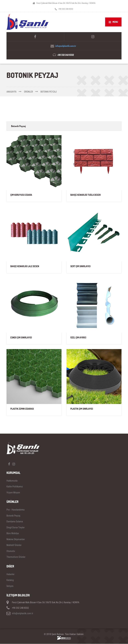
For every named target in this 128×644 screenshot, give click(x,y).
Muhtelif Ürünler (14, 545)
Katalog (10, 580)
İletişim (10, 586)
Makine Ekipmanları (16, 539)
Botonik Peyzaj (18, 126)
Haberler (10, 574)
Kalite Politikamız (15, 487)
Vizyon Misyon (13, 493)
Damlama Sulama (15, 521)
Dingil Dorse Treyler (16, 527)
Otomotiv (11, 551)
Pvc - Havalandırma (15, 510)
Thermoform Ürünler (16, 557)
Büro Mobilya (13, 533)
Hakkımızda (12, 481)
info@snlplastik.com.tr (66, 46)
